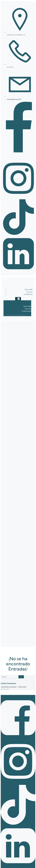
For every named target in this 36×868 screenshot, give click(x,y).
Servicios (29, 292)
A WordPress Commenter (9, 687)
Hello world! (22, 687)
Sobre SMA (29, 289)
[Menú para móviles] (18, 299)
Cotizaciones (28, 294)
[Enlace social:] (18, 159)
